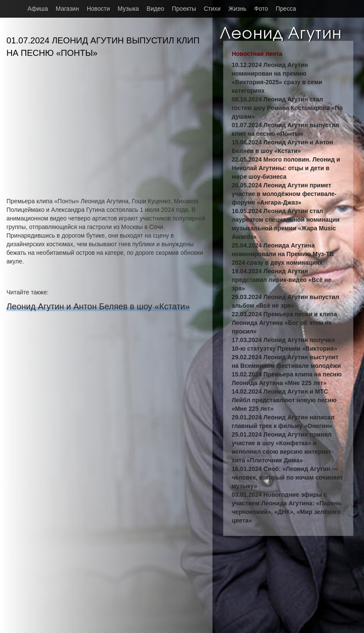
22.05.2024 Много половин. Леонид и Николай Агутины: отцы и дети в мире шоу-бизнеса (286, 168)
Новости (98, 9)
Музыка (128, 9)
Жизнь (237, 9)
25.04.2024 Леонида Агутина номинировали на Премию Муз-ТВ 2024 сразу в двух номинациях (283, 254)
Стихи (212, 9)
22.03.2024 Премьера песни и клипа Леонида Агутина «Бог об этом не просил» (284, 323)
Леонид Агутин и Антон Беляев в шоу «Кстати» (98, 306)
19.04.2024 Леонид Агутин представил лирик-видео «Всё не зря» (282, 280)
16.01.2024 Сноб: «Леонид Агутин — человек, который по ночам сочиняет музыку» (287, 477)
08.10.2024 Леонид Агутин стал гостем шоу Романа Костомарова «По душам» (287, 108)
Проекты (184, 9)
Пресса (286, 9)
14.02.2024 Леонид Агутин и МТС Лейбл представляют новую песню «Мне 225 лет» (284, 400)
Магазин (67, 9)
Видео (156, 9)
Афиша (38, 9)
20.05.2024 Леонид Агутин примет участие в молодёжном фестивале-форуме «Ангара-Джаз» (284, 194)
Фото (261, 9)
